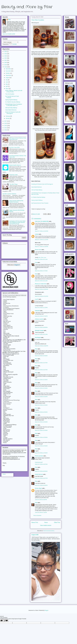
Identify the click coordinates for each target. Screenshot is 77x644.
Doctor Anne (38, 250)
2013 (6, 130)
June (7, 82)
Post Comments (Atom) (49, 531)
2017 (6, 121)
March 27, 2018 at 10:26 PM (42, 231)
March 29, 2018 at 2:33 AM (41, 388)
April (7, 86)
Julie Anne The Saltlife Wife (42, 221)
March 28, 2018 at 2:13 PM (41, 308)
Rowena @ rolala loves (41, 284)
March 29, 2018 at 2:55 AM (41, 430)
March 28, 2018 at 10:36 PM (42, 346)
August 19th (35, 535)
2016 (6, 123)
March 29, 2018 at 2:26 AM (41, 356)
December (8, 69)
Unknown (37, 311)
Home (46, 522)
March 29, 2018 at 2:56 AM (41, 446)
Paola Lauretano (39, 456)
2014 (6, 128)
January (8, 118)
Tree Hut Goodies (10, 94)
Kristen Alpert (38, 488)
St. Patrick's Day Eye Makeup (38, 197)
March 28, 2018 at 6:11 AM (41, 259)
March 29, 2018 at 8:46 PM (41, 485)
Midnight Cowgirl (39, 330)
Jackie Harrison (39, 474)
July (7, 80)
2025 (6, 52)
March (7, 89)
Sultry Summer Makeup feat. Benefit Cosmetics (16, 201)
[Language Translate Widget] (11, 42)
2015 (6, 126)
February (8, 116)
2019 (6, 65)
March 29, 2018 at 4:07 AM (41, 464)
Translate (13, 44)
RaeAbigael (38, 337)
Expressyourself (39, 462)
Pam (36, 274)
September (9, 75)
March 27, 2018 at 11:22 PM (42, 240)
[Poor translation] (6, 621)
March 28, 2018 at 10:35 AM (42, 289)
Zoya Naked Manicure (37, 187)
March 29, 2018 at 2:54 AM (41, 422)
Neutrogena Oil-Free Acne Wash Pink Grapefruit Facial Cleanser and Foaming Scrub (17, 222)
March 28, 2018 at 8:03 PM (41, 327)
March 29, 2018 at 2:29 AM (41, 380)
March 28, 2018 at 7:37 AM (41, 271)
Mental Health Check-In (15, 165)
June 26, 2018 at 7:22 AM (41, 512)
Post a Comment (37, 515)
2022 (6, 58)
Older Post (57, 522)
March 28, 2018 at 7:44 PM (41, 316)
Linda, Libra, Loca (42, 257)
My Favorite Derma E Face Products (40, 203)
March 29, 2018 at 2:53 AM (41, 405)
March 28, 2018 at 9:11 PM (41, 334)
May (7, 84)
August (7, 78)
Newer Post (35, 522)
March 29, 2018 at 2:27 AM (41, 363)
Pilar (36, 349)
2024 (6, 54)
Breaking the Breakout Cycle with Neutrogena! (42, 184)
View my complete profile (9, 34)
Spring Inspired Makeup (37, 200)
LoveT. (37, 299)
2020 (6, 63)
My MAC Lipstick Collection (9, 194)
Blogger (46, 610)
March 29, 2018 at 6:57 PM (41, 478)
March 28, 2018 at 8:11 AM (41, 281)
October (8, 73)
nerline (37, 234)
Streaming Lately (13, 175)
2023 (6, 56)
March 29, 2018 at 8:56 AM (41, 471)
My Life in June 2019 (14, 147)
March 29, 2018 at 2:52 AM (41, 397)
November (8, 71)
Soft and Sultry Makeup (37, 190)
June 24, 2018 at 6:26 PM (41, 500)
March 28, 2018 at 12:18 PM (42, 296)
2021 (6, 60)
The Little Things (13, 184)
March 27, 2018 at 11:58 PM (42, 247)
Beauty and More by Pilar (27, 7)
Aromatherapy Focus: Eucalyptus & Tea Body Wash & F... (14, 105)
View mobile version (46, 525)
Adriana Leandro (39, 319)
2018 (6, 67)
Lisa (36, 262)
